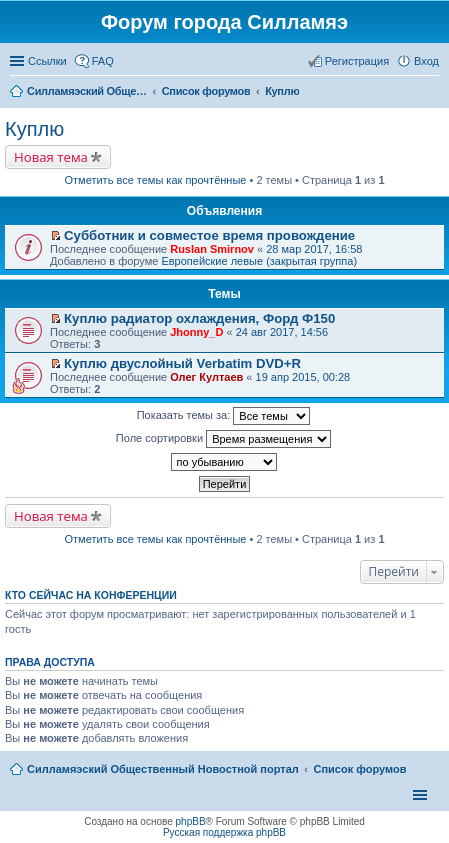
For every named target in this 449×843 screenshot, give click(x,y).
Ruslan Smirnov (212, 249)
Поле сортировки (223, 439)
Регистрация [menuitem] (357, 61)
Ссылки (47, 61)
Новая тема (51, 157)
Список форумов (359, 769)
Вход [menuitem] (426, 61)
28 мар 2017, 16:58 (314, 249)
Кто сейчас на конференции (91, 595)
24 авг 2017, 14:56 (282, 332)
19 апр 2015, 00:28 (303, 377)
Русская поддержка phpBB (224, 832)
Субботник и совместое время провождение (209, 235)
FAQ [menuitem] (103, 61)
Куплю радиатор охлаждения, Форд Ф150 (199, 318)
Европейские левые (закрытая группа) (259, 261)
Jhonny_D (196, 332)
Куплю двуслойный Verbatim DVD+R (182, 363)
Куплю (34, 129)
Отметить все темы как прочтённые (156, 180)
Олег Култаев (206, 377)
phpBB (191, 821)
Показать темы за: (224, 416)
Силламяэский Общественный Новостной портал (163, 769)
